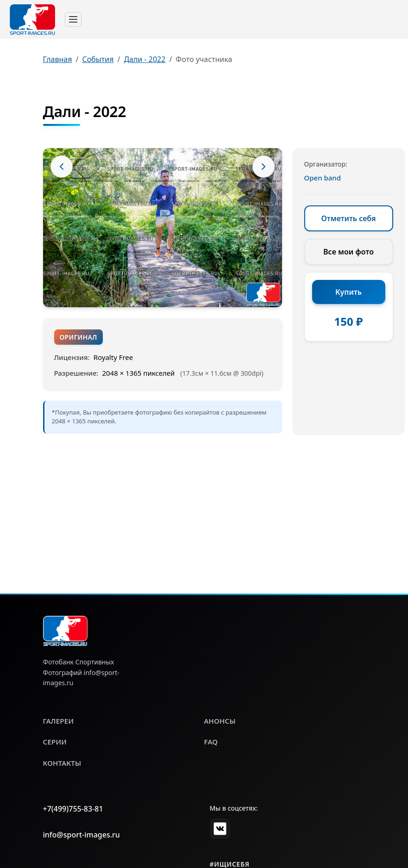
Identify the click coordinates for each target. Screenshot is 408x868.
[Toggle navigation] (73, 19)
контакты (62, 763)
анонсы (220, 721)
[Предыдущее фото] (62, 167)
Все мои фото (348, 252)
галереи (59, 721)
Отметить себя (349, 218)
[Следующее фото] (264, 167)
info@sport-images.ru (82, 835)
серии (55, 742)
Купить (348, 292)
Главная (58, 59)
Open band (323, 178)
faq (211, 742)
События (98, 59)
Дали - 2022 (144, 59)
